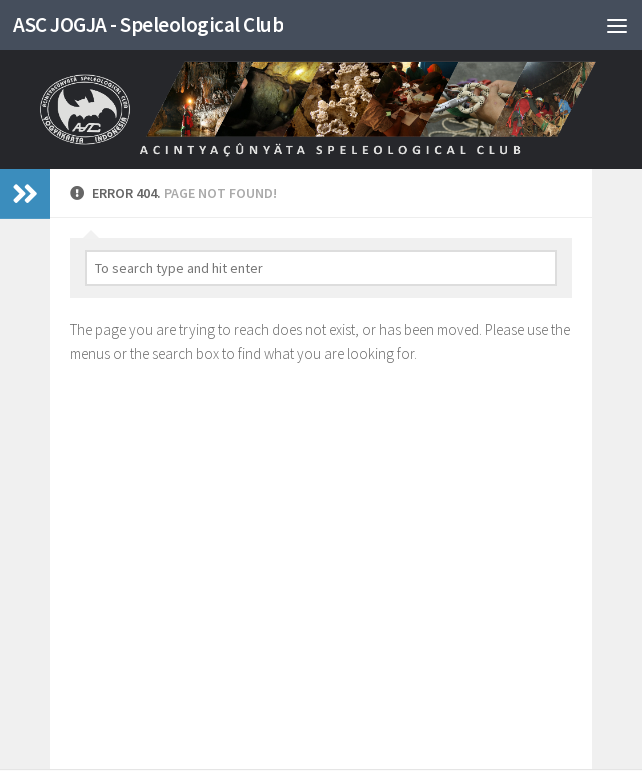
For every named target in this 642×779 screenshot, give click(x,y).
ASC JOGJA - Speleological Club (148, 24)
